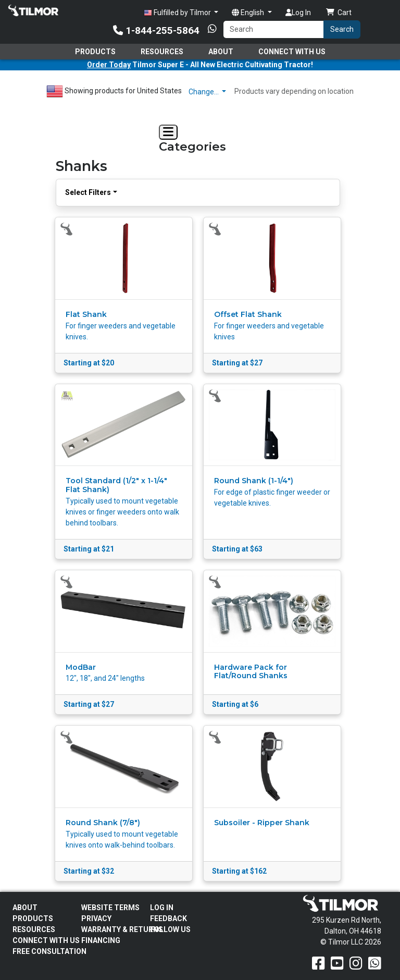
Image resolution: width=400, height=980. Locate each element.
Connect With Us (292, 52)
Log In (298, 13)
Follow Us (170, 929)
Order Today (109, 65)
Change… (204, 92)
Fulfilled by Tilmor (178, 13)
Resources (162, 52)
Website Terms (110, 908)
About (221, 52)
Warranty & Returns (122, 929)
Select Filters (88, 192)
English (249, 13)
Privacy (96, 918)
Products (95, 52)
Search (342, 29)
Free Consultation (49, 951)
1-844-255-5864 (156, 30)
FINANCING (101, 940)
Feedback (168, 918)
